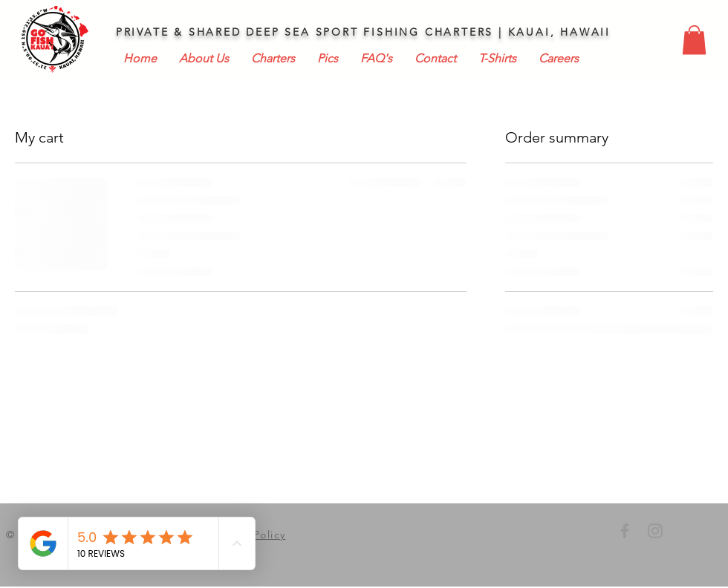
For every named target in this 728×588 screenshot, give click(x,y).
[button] (694, 40)
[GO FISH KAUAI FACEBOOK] (625, 531)
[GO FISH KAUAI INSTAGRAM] (655, 531)
